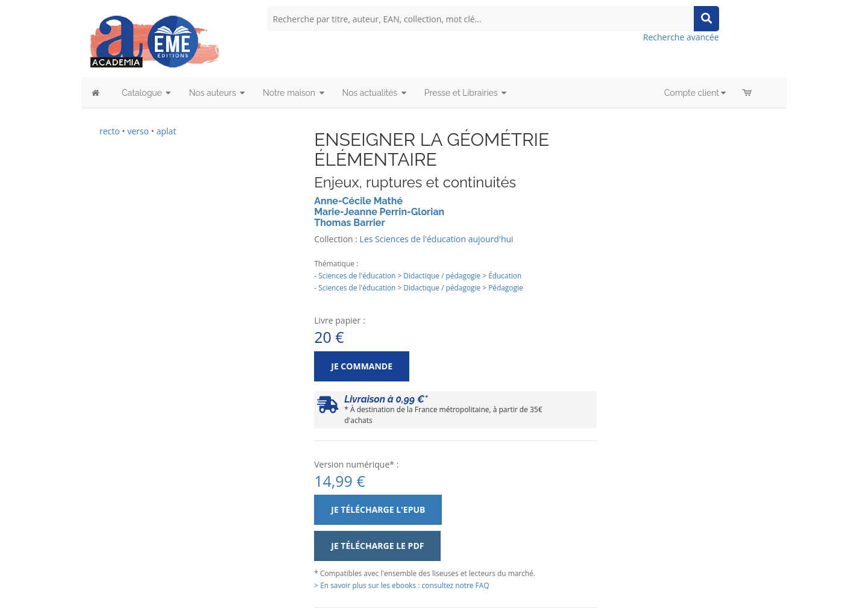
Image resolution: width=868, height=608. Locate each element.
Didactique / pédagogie (442, 275)
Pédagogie (505, 287)
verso (138, 131)
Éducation (505, 275)
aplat (166, 131)
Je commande (362, 366)
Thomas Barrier (349, 223)
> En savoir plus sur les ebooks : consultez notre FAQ (401, 585)
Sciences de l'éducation (357, 275)
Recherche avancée (681, 37)
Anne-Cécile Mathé (358, 201)
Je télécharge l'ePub (378, 509)
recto (110, 131)
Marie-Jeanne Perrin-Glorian (379, 212)
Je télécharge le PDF (377, 546)
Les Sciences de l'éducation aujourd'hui (437, 239)
